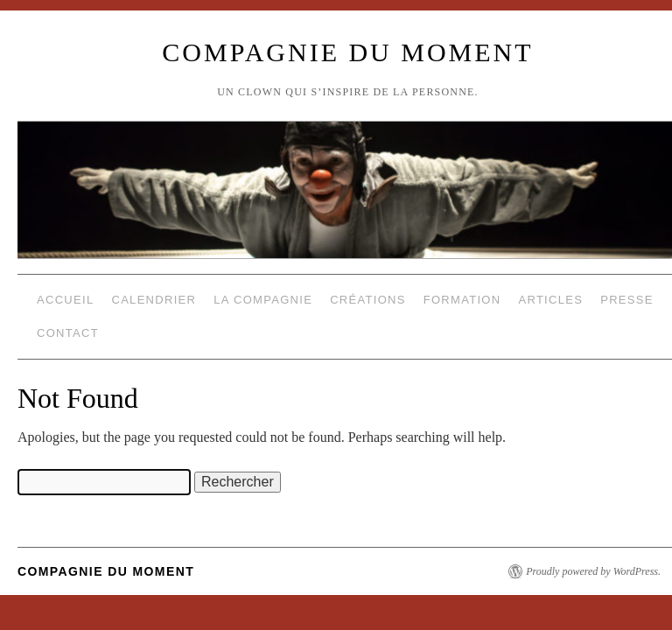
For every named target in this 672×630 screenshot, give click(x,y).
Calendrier (154, 300)
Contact (68, 333)
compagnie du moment (347, 52)
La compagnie (263, 300)
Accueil (65, 300)
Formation (462, 300)
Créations (368, 300)
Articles (550, 300)
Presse (627, 300)
